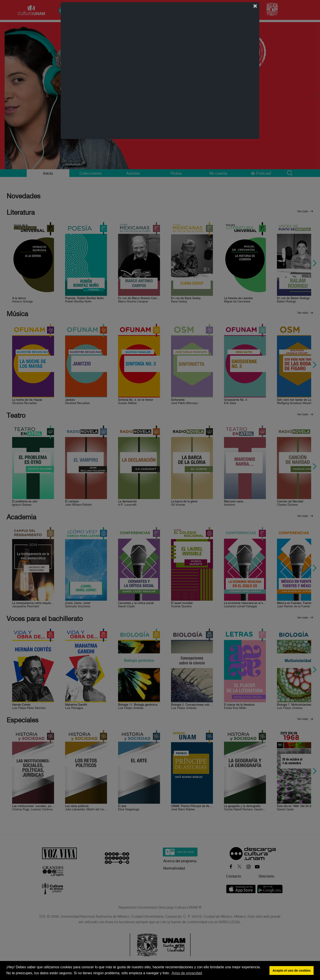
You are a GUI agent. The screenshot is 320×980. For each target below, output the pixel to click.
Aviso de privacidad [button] (187, 973)
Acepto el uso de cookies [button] (292, 971)
